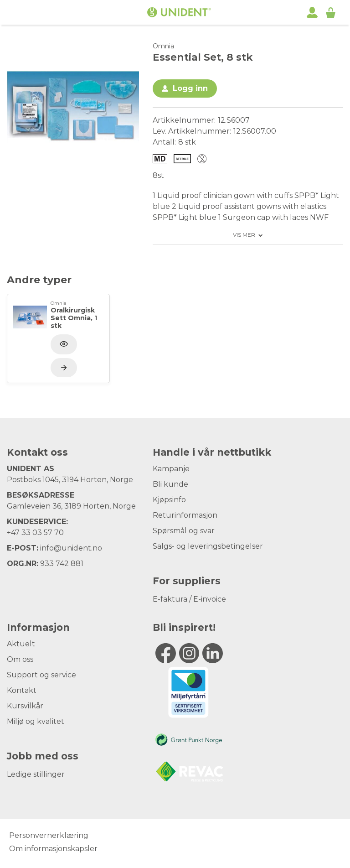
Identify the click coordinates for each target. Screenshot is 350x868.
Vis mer (244, 235)
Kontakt (22, 690)
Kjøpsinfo (169, 500)
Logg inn (190, 88)
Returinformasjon (185, 515)
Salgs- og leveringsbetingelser (208, 546)
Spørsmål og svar (184, 531)
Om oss (20, 659)
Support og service (41, 675)
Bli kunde (170, 484)
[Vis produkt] (64, 368)
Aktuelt (21, 644)
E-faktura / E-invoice (189, 599)
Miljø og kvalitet (36, 721)
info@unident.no (71, 548)
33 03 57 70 (43, 533)
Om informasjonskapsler (53, 849)
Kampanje (171, 469)
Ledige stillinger (36, 774)
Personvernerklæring (49, 835)
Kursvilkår (25, 706)
